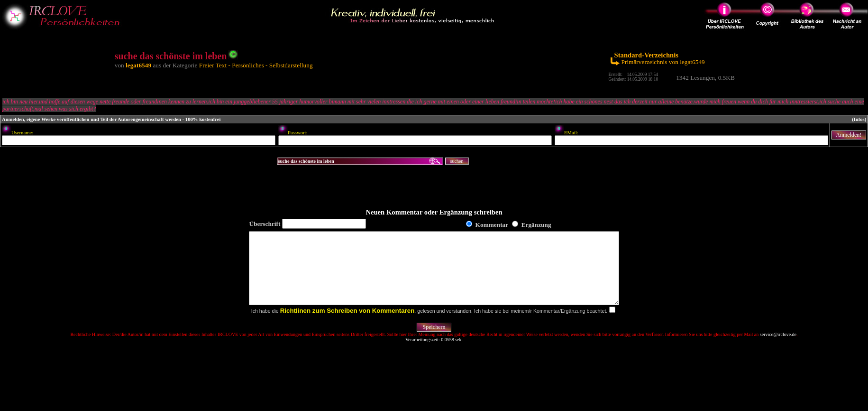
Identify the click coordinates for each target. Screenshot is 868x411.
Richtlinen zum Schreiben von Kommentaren (347, 325)
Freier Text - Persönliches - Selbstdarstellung (256, 65)
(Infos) (859, 119)
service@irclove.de (778, 349)
